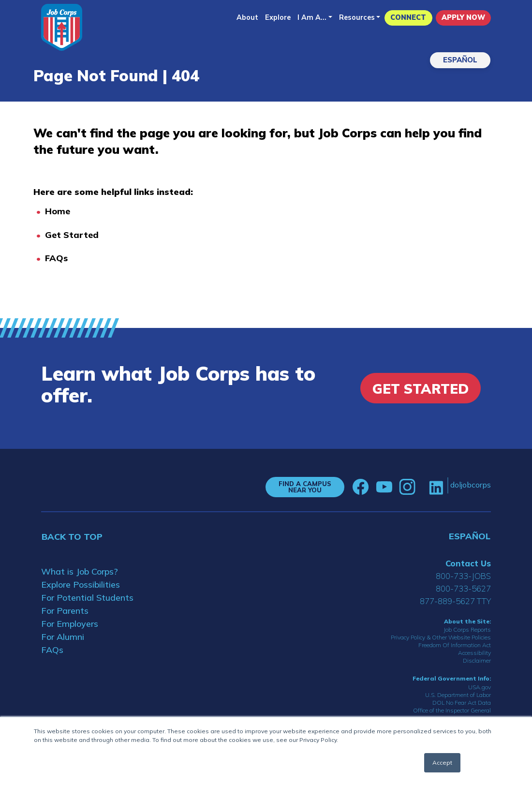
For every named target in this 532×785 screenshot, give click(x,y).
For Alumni (63, 637)
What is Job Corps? (80, 571)
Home (58, 211)
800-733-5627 (463, 588)
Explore (278, 17)
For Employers (70, 624)
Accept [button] (442, 763)
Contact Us (468, 563)
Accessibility (474, 653)
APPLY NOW (463, 17)
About (247, 17)
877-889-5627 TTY (455, 601)
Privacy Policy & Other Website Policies (441, 637)
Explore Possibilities (81, 585)
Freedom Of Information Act (455, 645)
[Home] (62, 27)
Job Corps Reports (467, 629)
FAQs (56, 258)
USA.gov (480, 687)
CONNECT (408, 17)
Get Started (72, 235)
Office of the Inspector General (452, 710)
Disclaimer (477, 660)
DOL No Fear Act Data (462, 703)
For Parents (65, 611)
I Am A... (312, 17)
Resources (357, 17)
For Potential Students (87, 598)
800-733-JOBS (463, 576)
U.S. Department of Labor (458, 695)
